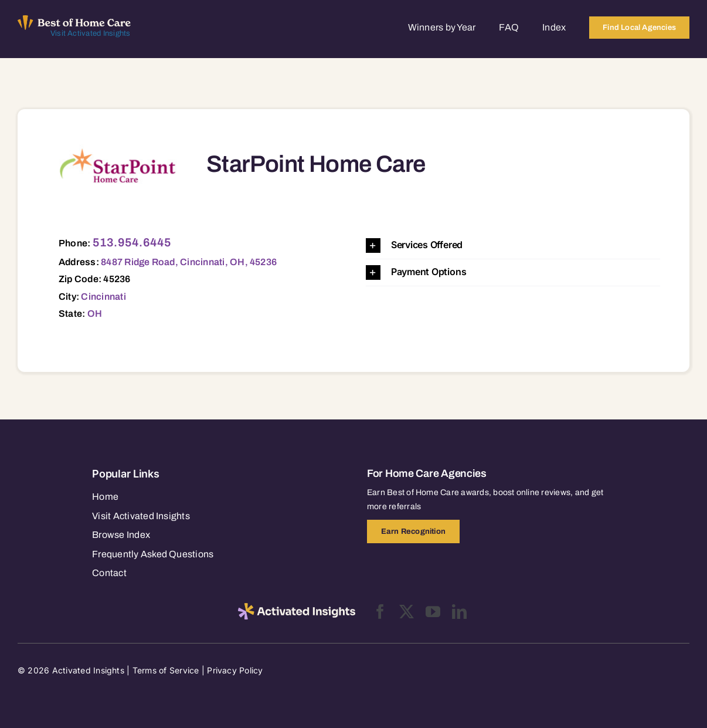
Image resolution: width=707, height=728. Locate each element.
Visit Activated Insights (91, 33)
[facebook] (380, 612)
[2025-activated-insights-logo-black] (297, 608)
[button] (513, 246)
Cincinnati (103, 297)
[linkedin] (459, 612)
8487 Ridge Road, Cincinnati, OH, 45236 (189, 262)
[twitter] (407, 612)
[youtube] (433, 612)
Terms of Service (166, 670)
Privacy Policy (235, 670)
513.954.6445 (132, 242)
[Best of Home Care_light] (74, 20)
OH (95, 314)
